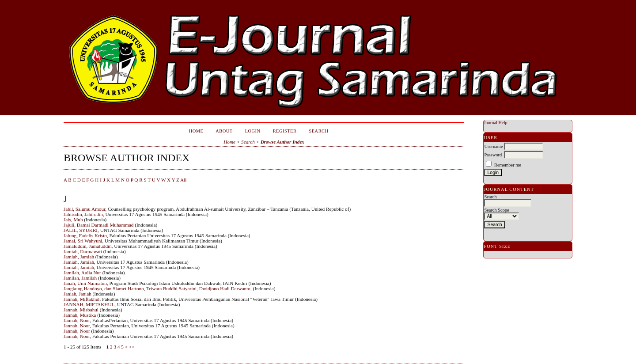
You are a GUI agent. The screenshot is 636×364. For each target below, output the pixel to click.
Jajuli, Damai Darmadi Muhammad (98, 225)
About (224, 131)
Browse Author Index (282, 142)
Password (493, 155)
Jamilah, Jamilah (80, 278)
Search (318, 131)
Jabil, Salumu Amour (84, 209)
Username (493, 146)
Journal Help (495, 123)
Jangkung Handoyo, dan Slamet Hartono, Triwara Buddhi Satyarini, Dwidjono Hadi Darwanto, (158, 288)
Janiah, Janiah (78, 294)
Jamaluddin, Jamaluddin (88, 246)
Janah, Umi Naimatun (85, 283)
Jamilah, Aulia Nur (82, 273)
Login (253, 131)
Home (196, 131)
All (183, 180)
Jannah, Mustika (80, 315)
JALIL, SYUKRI (81, 230)
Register (285, 131)
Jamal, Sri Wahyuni (83, 241)
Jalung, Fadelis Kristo (85, 235)
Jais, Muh (73, 220)
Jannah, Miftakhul (81, 299)
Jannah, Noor (77, 320)
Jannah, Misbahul (81, 310)
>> (132, 347)
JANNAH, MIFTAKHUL (89, 304)
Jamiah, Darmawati (83, 251)
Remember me (508, 165)
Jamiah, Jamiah (79, 257)
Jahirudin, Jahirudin (83, 214)
